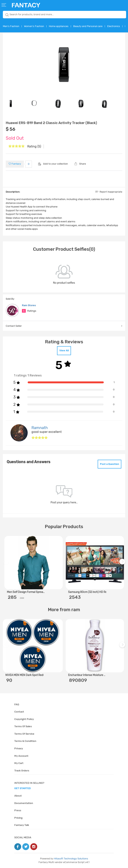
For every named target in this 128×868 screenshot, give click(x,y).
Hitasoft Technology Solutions (71, 859)
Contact (19, 712)
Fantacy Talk (22, 825)
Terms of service (24, 734)
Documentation (24, 803)
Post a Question (109, 464)
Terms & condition (25, 741)
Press (18, 810)
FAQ (17, 704)
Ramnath (40, 428)
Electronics (114, 26)
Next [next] (123, 563)
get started (23, 788)
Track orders (22, 771)
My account (21, 756)
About (18, 796)
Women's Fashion (34, 26)
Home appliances (59, 26)
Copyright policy (24, 719)
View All (64, 350)
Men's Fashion (11, 26)
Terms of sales (23, 726)
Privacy (19, 748)
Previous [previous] (6, 563)
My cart (19, 763)
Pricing (18, 818)
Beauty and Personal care (88, 26)
